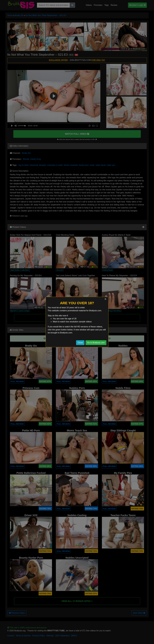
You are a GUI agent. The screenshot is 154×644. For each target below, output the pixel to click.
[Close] (105, 299)
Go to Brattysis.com (96, 343)
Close (80, 343)
